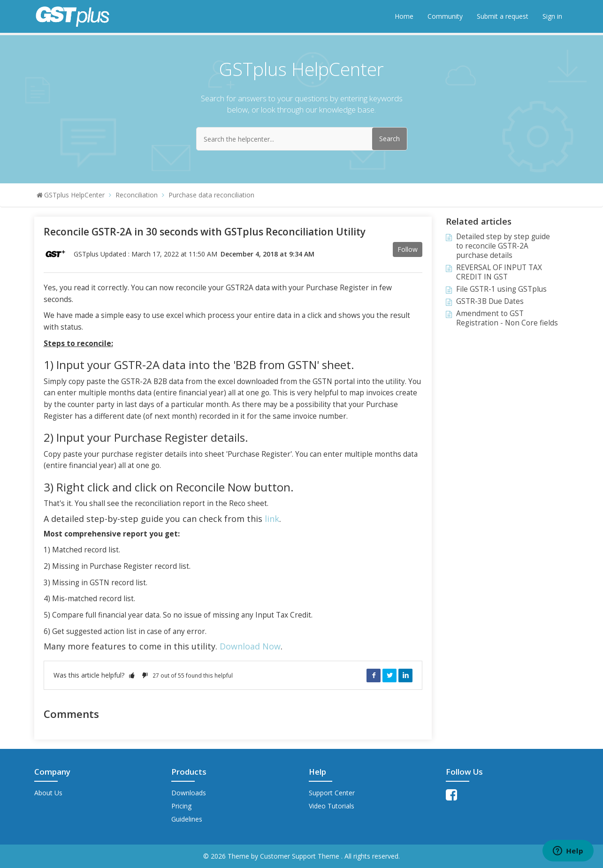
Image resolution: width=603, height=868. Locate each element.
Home (404, 16)
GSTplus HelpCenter (74, 195)
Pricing (181, 806)
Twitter (389, 675)
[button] (132, 675)
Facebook (374, 675)
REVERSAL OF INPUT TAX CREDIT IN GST (499, 272)
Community (445, 16)
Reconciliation (137, 195)
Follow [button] (408, 249)
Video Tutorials (332, 806)
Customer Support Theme (301, 856)
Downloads (189, 793)
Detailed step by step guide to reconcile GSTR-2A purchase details (503, 246)
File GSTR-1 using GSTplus (501, 289)
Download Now (250, 646)
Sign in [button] (552, 16)
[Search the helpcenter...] (302, 139)
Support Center (332, 793)
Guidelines (187, 819)
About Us (48, 793)
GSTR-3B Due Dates (490, 301)
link (271, 519)
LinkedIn (405, 675)
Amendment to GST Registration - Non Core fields (507, 318)
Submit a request (503, 16)
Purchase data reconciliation (211, 195)
